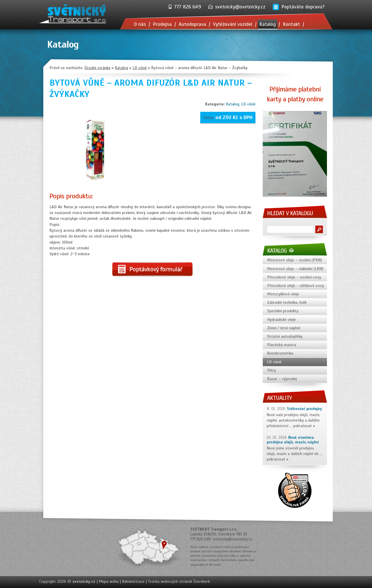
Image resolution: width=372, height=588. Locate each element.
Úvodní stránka (98, 68)
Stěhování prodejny (304, 409)
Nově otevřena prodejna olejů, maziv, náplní (293, 440)
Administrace (133, 581)
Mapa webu (109, 581)
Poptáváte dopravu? (303, 7)
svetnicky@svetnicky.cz (240, 7)
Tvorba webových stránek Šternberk (179, 581)
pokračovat (303, 426)
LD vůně (248, 104)
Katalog (233, 104)
